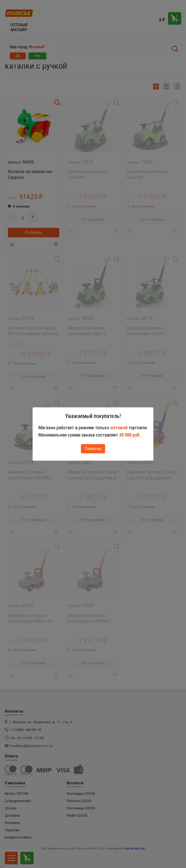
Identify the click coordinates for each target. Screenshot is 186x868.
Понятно (93, 449)
